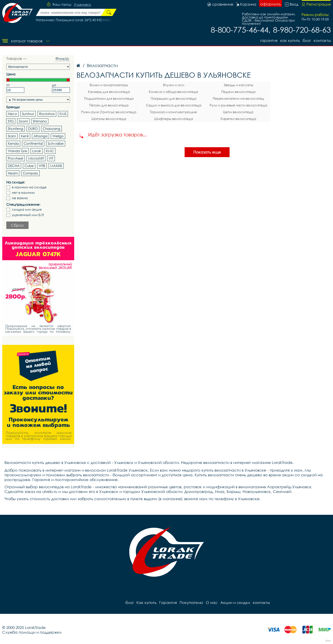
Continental (33, 143)
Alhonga (40, 136)
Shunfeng (16, 129)
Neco (12, 114)
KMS (63, 114)
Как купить (290, 40)
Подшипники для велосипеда (109, 98)
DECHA (14, 166)
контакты (322, 40)
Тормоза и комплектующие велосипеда (173, 113)
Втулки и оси (174, 85)
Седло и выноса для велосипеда (174, 105)
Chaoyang (51, 129)
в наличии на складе (29, 187)
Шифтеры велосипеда (174, 119)
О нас (212, 602)
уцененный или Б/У (28, 215)
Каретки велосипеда (238, 119)
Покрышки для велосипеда (173, 98)
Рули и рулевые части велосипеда (238, 105)
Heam (13, 173)
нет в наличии (23, 193)
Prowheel (16, 158)
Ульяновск (83, 5)
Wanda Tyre (18, 151)
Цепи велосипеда (238, 112)
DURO (33, 129)
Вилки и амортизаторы (109, 85)
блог (307, 40)
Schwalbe (56, 143)
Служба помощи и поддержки (32, 632)
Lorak (37, 151)
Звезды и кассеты (238, 85)
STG (11, 121)
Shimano (40, 121)
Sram (12, 136)
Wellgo (58, 136)
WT (51, 158)
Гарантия (269, 40)
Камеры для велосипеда (109, 92)
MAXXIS (56, 166)
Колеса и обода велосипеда (173, 92)
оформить (270, 4)
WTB (42, 166)
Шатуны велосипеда (109, 119)
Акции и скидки (235, 602)
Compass (30, 173)
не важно (20, 198)
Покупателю (191, 602)
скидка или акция (27, 209)
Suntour (28, 114)
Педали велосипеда (238, 92)
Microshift (36, 158)
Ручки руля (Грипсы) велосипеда (109, 112)
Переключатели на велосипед (238, 98)
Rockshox (47, 114)
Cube (29, 166)
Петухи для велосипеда (109, 105)
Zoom (23, 121)
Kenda (13, 143)
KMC (50, 151)
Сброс (17, 225)
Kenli (25, 136)
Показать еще (207, 152)
